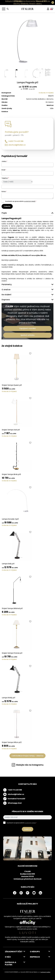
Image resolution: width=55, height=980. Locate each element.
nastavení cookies (45, 972)
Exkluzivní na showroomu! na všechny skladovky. (28, 2)
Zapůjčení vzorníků (27, 328)
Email (4, 170)
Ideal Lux (50, 105)
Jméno (4, 161)
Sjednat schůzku (27, 335)
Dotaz (4, 191)
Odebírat (28, 829)
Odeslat (7, 206)
